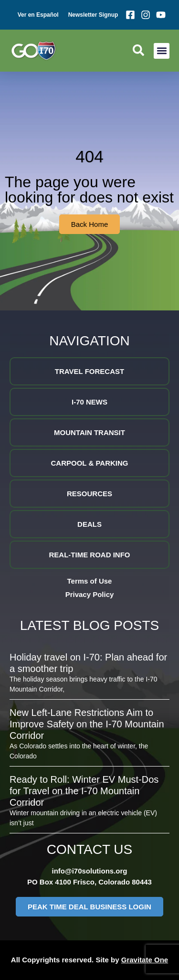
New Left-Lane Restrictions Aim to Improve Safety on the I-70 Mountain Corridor (87, 724)
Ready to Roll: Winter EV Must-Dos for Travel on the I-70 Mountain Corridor (84, 791)
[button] (162, 51)
